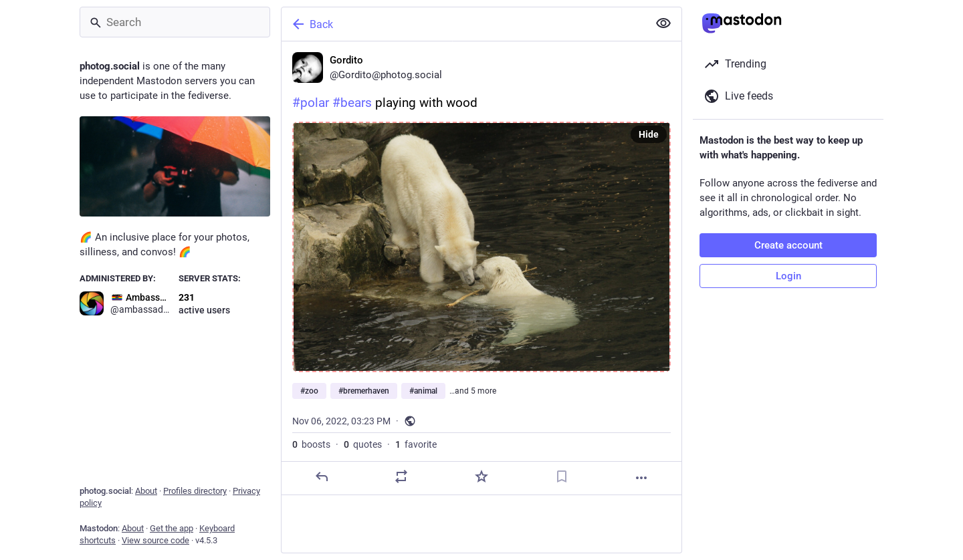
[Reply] (322, 476)
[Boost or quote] (401, 476)
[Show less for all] (663, 23)
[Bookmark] (562, 476)
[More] (641, 478)
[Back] (463, 24)
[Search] (175, 22)
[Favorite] (481, 476)
